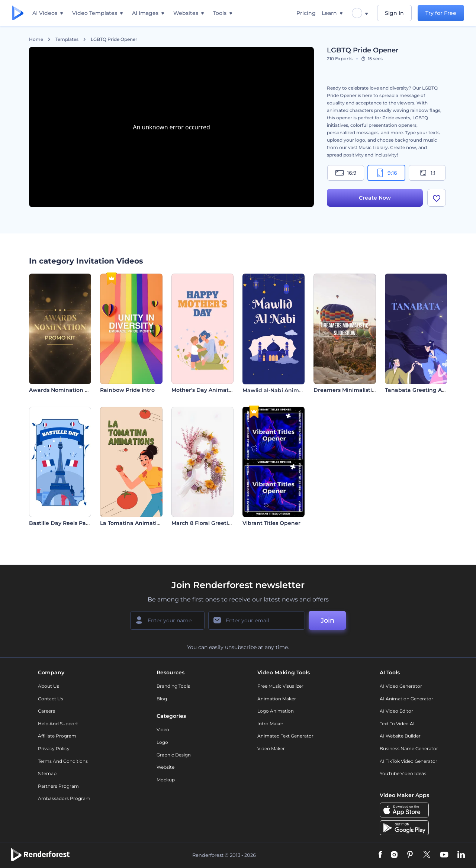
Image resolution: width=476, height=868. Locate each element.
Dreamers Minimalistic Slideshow (359, 390)
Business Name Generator (409, 748)
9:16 (386, 173)
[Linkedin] (461, 855)
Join (327, 620)
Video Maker (271, 748)
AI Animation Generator (406, 699)
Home (36, 39)
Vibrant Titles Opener (271, 523)
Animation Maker (277, 699)
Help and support (58, 724)
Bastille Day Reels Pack (61, 523)
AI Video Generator (401, 686)
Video (163, 730)
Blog (162, 699)
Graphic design (174, 755)
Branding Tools (173, 686)
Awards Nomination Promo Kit (70, 390)
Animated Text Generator (285, 736)
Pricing (306, 13)
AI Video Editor (396, 711)
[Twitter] (427, 855)
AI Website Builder (400, 736)
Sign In (394, 13)
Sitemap (47, 773)
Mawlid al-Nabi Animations (279, 390)
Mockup (166, 780)
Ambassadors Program (64, 798)
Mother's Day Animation (204, 390)
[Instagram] (394, 855)
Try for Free (441, 13)
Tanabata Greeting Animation (426, 390)
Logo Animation (276, 711)
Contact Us (51, 699)
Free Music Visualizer (280, 686)
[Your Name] (167, 620)
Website (165, 767)
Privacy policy (54, 748)
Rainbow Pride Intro (127, 390)
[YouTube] (444, 855)
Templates (67, 39)
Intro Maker (270, 724)
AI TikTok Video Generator (409, 761)
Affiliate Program (57, 736)
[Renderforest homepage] (18, 13)
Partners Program (58, 786)
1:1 (427, 173)
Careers (46, 711)
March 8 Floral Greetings (205, 523)
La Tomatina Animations (133, 523)
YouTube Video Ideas (403, 773)
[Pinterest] (410, 855)
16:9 (346, 173)
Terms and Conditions (63, 761)
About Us (49, 686)
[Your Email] (257, 620)
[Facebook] (380, 855)
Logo (162, 742)
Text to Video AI (397, 724)
